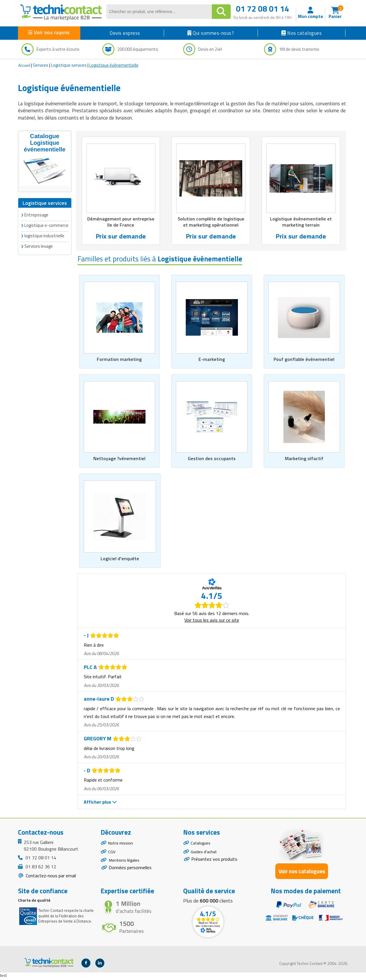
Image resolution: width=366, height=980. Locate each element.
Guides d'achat (205, 855)
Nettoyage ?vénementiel (119, 460)
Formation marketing (119, 360)
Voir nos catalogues (302, 873)
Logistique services (69, 65)
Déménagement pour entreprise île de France (121, 222)
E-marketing (212, 360)
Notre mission (122, 845)
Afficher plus (100, 804)
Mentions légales (125, 865)
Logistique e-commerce (46, 225)
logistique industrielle (44, 235)
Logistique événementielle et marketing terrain (301, 222)
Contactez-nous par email (50, 877)
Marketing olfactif (304, 460)
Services (41, 65)
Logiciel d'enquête (120, 560)
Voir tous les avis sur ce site (212, 622)
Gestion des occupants (212, 460)
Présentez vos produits (214, 864)
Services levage (39, 246)
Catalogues (202, 845)
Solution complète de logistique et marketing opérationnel (211, 222)
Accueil (24, 65)
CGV (112, 855)
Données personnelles (130, 874)
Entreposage (36, 214)
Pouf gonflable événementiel (304, 360)
